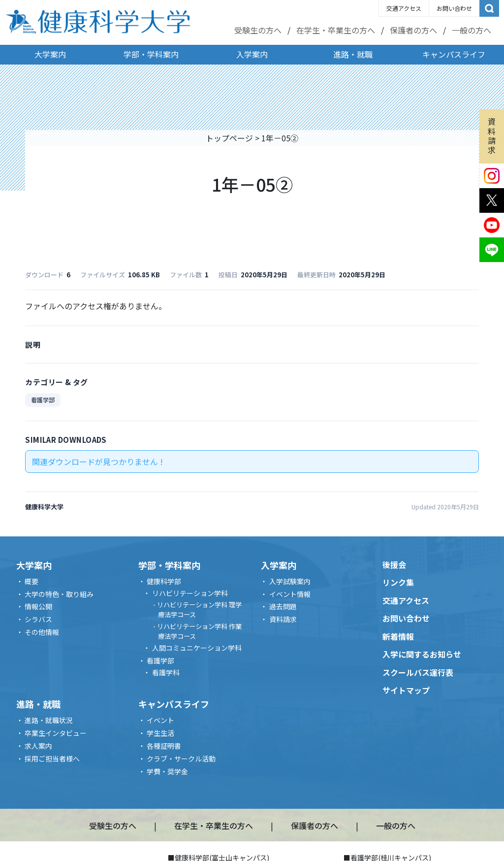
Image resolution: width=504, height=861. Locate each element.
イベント (160, 720)
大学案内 (50, 54)
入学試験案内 (290, 581)
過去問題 (283, 606)
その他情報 (42, 632)
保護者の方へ (413, 30)
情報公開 (38, 606)
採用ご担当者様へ (52, 759)
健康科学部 (164, 581)
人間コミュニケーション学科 (197, 648)
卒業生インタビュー (56, 733)
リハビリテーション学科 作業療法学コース (199, 631)
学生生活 (160, 733)
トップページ (229, 138)
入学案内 (252, 54)
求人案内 (38, 746)
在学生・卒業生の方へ (336, 30)
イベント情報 (290, 594)
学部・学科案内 (151, 54)
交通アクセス (404, 8)
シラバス (38, 619)
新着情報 (398, 636)
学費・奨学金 (167, 771)
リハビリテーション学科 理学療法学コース (199, 610)
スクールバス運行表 (418, 672)
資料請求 (492, 135)
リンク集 (398, 582)
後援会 (394, 564)
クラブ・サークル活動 (181, 759)
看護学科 (166, 672)
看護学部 (43, 400)
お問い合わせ (454, 8)
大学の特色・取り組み (59, 594)
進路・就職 (353, 54)
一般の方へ (472, 30)
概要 (31, 581)
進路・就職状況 (49, 720)
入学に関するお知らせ (422, 654)
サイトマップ (406, 690)
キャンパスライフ (454, 54)
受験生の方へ (258, 30)
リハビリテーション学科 (190, 593)
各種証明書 (164, 746)
